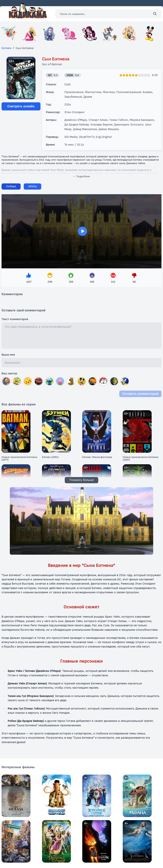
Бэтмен (6, 48)
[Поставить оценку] (121, 75)
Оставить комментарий (140, 394)
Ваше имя (8, 355)
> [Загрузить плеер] (81, 231)
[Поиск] (155, 14)
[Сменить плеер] (32, 186)
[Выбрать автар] (6, 381)
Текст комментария (15, 319)
